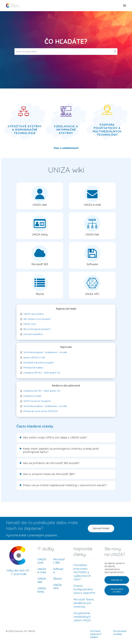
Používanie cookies (120, 633)
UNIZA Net (42, 580)
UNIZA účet (42, 561)
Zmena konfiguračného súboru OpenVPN (84, 589)
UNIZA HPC (58, 587)
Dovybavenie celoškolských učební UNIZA (82, 617)
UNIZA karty (42, 590)
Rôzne (57, 579)
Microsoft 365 (59, 561)
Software (58, 571)
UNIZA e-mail (42, 571)
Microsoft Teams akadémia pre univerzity (84, 603)
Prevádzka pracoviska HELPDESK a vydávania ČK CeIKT (82, 572)
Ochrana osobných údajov (96, 634)
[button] (40, 196)
